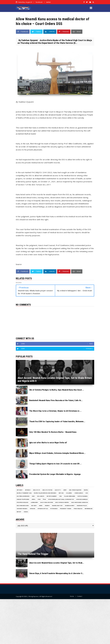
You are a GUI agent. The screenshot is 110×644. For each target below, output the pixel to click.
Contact (80, 596)
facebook (39, 2)
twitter (49, 2)
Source (19, 264)
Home (72, 596)
